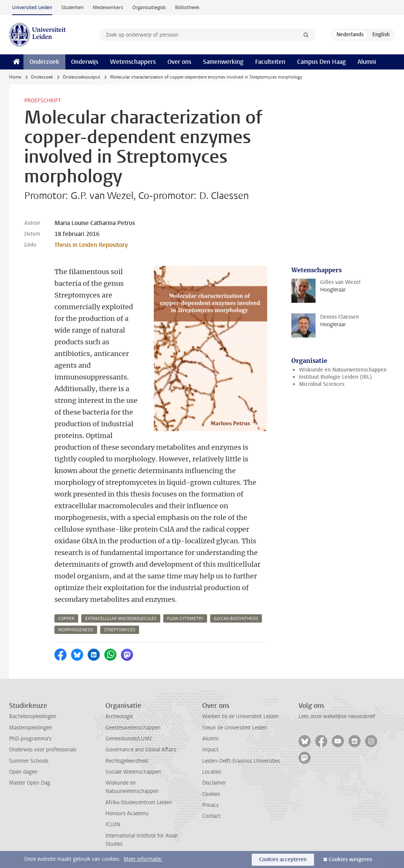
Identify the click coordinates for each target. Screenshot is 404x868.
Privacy (211, 805)
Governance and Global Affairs (141, 750)
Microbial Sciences (322, 384)
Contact (211, 816)
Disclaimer (214, 783)
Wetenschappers (133, 62)
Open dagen (23, 772)
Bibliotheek (187, 7)
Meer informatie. (143, 859)
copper (66, 619)
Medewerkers (108, 7)
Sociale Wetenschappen (133, 772)
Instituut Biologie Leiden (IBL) (335, 377)
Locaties (212, 772)
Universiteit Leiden (32, 7)
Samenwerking (223, 62)
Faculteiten (270, 62)
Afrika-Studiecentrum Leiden (139, 802)
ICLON (113, 824)
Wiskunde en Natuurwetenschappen (343, 370)
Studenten (72, 7)
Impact (210, 750)
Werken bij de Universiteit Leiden (240, 716)
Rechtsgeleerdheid (127, 761)
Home (15, 77)
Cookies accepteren (283, 860)
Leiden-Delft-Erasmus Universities (241, 761)
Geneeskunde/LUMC (129, 739)
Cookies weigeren (351, 860)
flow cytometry (185, 619)
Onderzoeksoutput (81, 77)
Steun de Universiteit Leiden (235, 728)
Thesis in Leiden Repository (91, 245)
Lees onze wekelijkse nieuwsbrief (337, 716)
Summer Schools (29, 761)
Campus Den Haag (321, 62)
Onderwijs (85, 62)
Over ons (179, 62)
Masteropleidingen (31, 728)
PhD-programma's (30, 739)
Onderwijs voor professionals (43, 750)
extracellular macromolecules (121, 619)
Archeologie (119, 716)
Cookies (211, 794)
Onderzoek (44, 62)
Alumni (367, 62)
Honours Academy (127, 813)
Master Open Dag (30, 783)
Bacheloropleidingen (33, 716)
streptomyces (120, 630)
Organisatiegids (149, 7)
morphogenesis (76, 630)
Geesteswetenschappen (133, 728)
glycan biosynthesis (236, 619)
